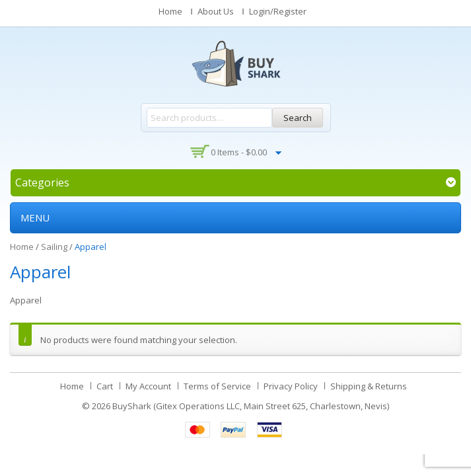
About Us (216, 11)
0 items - (239, 152)
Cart (105, 386)
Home (170, 11)
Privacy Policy (291, 386)
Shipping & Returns (369, 386)
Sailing (54, 247)
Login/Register (278, 11)
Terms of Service (217, 386)
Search (298, 118)
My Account (148, 386)
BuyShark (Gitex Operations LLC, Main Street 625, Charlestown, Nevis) (251, 406)
